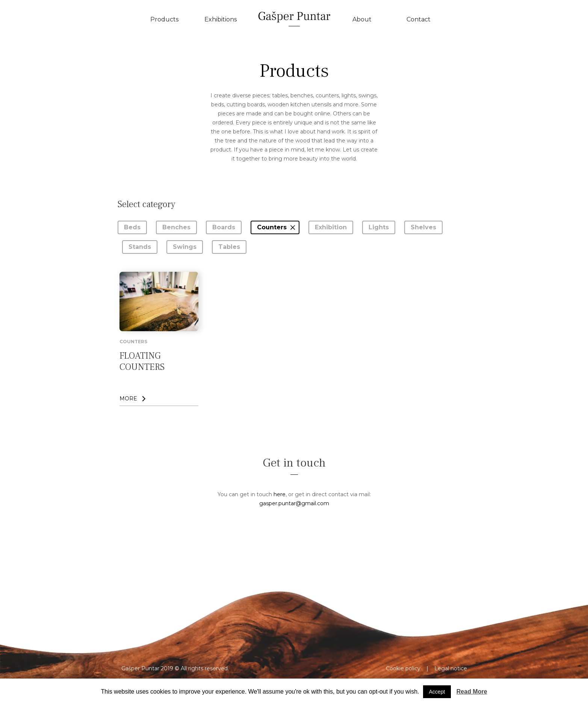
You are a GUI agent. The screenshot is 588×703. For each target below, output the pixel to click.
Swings (185, 247)
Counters (272, 227)
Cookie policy (403, 668)
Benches (176, 227)
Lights (379, 227)
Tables (229, 247)
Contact (419, 19)
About (362, 19)
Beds (132, 227)
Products (164, 19)
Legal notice (451, 668)
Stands (140, 247)
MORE (128, 398)
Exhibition (331, 227)
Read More (472, 692)
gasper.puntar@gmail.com (294, 503)
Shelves (423, 227)
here (280, 494)
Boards (224, 227)
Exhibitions (221, 19)
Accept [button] (437, 692)
